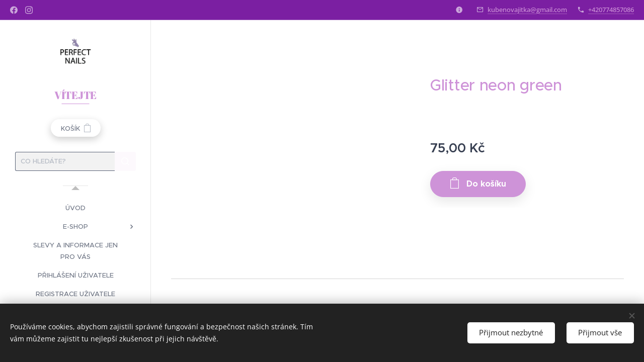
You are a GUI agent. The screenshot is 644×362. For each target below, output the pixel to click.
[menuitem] (75, 208)
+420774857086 (611, 10)
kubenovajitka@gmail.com (527, 10)
